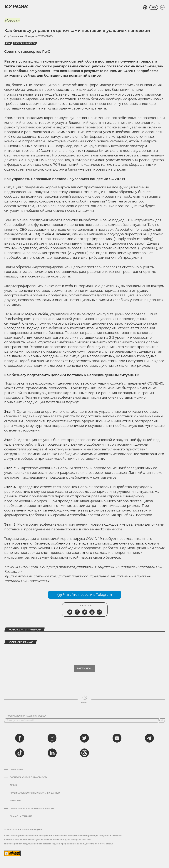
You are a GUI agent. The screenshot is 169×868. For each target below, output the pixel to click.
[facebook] (20, 738)
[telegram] (149, 738)
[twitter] (84, 738)
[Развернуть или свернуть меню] (162, 7)
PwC (8, 43)
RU (154, 7)
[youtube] (117, 738)
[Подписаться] (162, 720)
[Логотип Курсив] (16, 6)
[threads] (84, 753)
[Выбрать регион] (145, 7)
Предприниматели (25, 43)
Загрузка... (84, 668)
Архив (13, 785)
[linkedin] (52, 753)
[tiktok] (20, 753)
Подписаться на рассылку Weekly (26, 716)
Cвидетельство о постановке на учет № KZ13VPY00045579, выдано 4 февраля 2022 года (48, 840)
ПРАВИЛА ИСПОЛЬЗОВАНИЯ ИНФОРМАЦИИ (32, 809)
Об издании (16, 770)
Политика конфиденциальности (29, 777)
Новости (12, 20)
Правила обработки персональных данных (35, 793)
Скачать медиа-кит (21, 816)
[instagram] (52, 738)
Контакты (15, 801)
